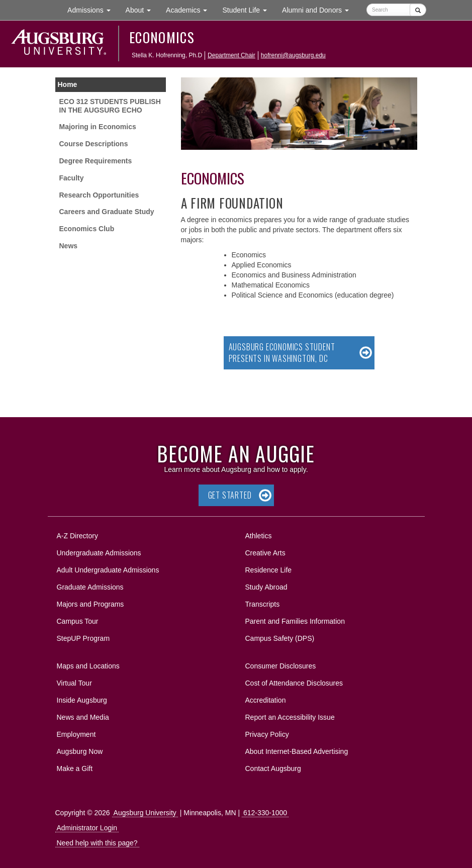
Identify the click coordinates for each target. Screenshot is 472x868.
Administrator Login (87, 828)
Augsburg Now (80, 751)
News (69, 246)
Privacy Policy (267, 734)
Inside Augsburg (82, 700)
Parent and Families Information (295, 621)
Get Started (230, 495)
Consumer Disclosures (281, 666)
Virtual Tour (74, 683)
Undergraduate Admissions (99, 553)
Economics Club (87, 229)
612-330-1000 (265, 813)
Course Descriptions (94, 144)
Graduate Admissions (90, 587)
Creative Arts (265, 553)
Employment (76, 734)
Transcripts (263, 604)
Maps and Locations (88, 666)
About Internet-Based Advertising (297, 751)
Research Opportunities (99, 195)
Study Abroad (266, 587)
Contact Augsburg (273, 768)
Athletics (259, 536)
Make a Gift (75, 768)
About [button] (142, 12)
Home (68, 84)
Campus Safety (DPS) (280, 638)
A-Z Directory (77, 536)
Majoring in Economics (98, 127)
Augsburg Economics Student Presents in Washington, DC (282, 353)
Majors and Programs (90, 602)
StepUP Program (83, 638)
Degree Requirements (96, 161)
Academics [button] (190, 9)
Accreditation (266, 700)
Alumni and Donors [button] (319, 9)
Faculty (72, 178)
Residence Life (269, 570)
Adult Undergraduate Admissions (108, 570)
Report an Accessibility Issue (290, 717)
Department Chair (231, 55)
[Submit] (418, 10)
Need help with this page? (97, 843)
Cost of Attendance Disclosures (294, 683)
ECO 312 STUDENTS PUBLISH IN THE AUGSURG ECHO (110, 106)
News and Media (83, 717)
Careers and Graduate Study (107, 212)
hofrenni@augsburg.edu (293, 55)
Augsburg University (145, 813)
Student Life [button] (248, 9)
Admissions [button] (92, 9)
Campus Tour (78, 621)
